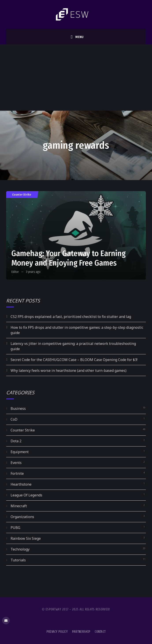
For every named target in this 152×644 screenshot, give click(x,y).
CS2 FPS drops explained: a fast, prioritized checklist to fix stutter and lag (71, 317)
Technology (20, 549)
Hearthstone (21, 484)
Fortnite (17, 473)
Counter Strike (22, 195)
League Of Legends (26, 495)
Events (16, 463)
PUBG (15, 528)
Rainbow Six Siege (26, 538)
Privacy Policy (57, 632)
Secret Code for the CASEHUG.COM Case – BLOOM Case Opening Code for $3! (74, 360)
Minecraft (19, 506)
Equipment (20, 452)
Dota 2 (16, 441)
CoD (14, 419)
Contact (100, 632)
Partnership (81, 632)
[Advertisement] (76, 78)
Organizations (22, 517)
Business (18, 408)
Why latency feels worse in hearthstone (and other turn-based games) (69, 370)
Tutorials (18, 560)
